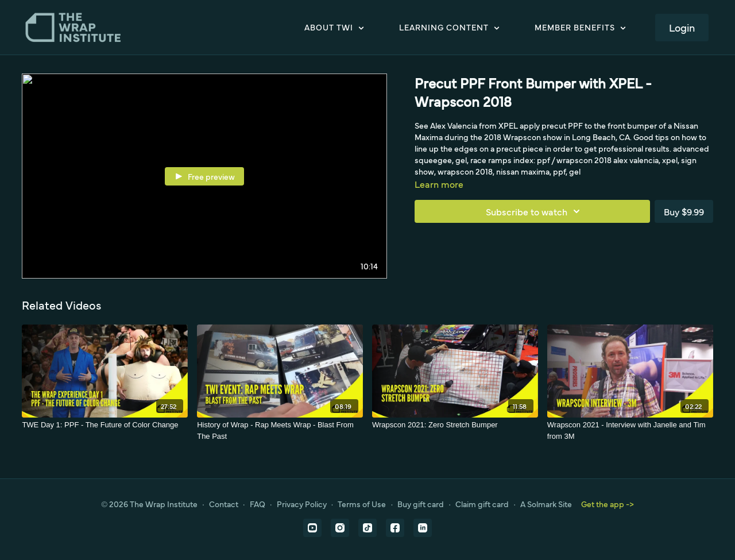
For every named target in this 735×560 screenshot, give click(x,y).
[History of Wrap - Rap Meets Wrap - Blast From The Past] (280, 430)
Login (682, 27)
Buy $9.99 (684, 211)
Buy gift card (421, 504)
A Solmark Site (546, 504)
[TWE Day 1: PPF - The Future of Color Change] (105, 425)
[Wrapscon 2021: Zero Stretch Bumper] (455, 425)
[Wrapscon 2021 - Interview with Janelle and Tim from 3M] (630, 430)
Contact (224, 504)
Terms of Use (362, 504)
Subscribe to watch (535, 211)
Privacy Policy (302, 504)
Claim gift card (482, 504)
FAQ (258, 504)
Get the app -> (608, 504)
